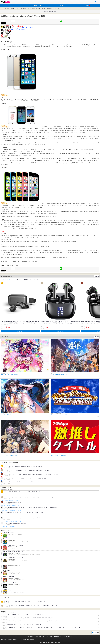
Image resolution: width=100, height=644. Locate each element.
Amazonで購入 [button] (20, 331)
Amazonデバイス (27, 280)
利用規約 (36, 637)
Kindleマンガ (18, 280)
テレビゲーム (36, 280)
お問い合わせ (30, 637)
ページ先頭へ (96, 632)
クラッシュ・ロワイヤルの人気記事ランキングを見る (11, 506)
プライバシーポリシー (48, 637)
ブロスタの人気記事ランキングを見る (8, 526)
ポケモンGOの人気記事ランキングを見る (9, 516)
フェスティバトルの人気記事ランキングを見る (10, 500)
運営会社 (41, 637)
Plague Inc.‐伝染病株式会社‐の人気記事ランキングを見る (11, 521)
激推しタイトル (53, 12)
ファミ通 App (5, 2)
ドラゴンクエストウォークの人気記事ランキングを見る (11, 511)
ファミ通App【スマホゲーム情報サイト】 (14, 9)
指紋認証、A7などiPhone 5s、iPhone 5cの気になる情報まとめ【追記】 (46, 9)
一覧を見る (97, 276)
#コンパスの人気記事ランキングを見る (8, 495)
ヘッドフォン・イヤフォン (7, 280)
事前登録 (46, 12)
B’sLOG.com (69, 637)
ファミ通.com (63, 637)
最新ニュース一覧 (27, 9)
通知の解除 (56, 637)
